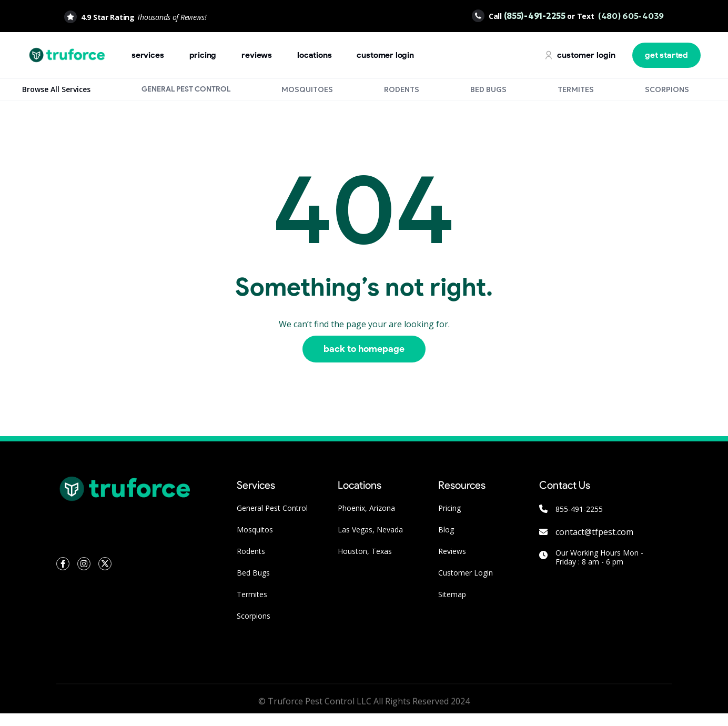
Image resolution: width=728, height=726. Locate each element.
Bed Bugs (253, 573)
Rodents (251, 551)
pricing (203, 55)
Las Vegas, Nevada (370, 530)
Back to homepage (364, 349)
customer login (385, 55)
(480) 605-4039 (630, 16)
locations (314, 55)
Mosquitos (255, 530)
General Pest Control (272, 508)
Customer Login (466, 573)
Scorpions (254, 616)
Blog (446, 530)
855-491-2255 (579, 509)
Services (148, 55)
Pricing (449, 508)
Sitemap (452, 594)
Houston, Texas (365, 551)
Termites (252, 594)
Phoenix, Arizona (366, 508)
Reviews (257, 55)
